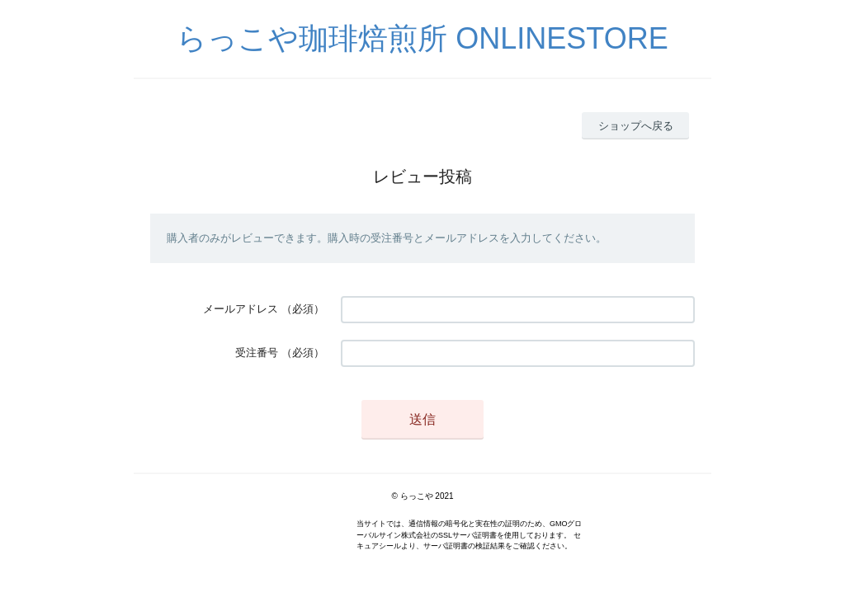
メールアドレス (241, 309)
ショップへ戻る (636, 126)
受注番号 (257, 353)
